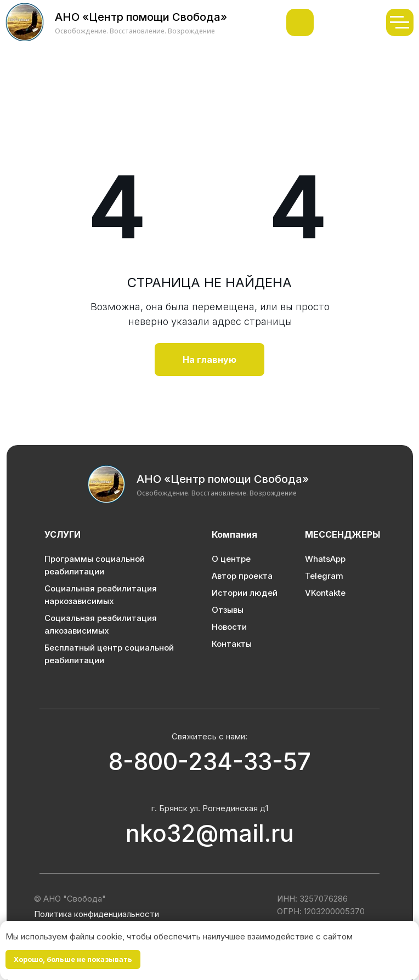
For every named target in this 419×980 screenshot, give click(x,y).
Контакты (232, 644)
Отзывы (228, 610)
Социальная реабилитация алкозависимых (101, 624)
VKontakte (325, 593)
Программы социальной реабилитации (95, 565)
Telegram (324, 576)
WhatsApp (325, 559)
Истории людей (245, 593)
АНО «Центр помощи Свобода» (223, 479)
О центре (231, 559)
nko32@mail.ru (210, 833)
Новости (229, 627)
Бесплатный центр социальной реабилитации (109, 654)
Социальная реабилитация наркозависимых (101, 595)
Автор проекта (242, 576)
